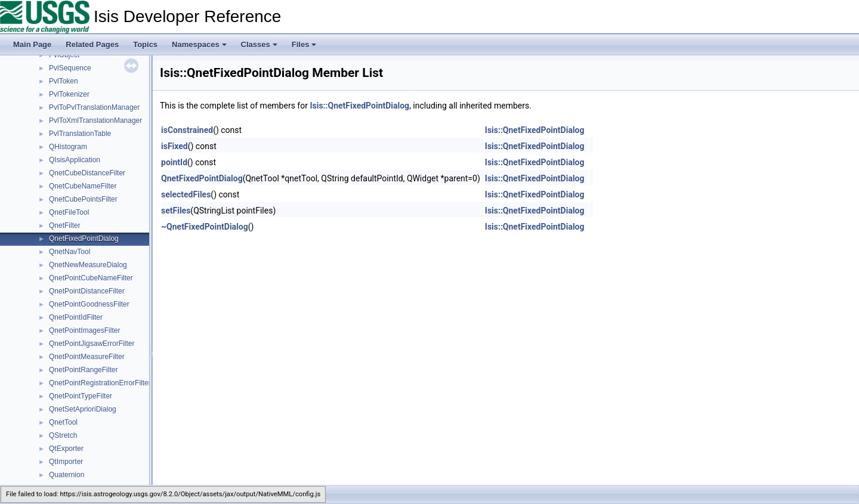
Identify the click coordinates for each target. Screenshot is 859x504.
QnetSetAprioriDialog (83, 409)
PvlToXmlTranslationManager (95, 120)
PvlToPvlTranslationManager (94, 107)
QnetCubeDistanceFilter (87, 173)
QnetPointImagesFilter (84, 330)
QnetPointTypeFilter (81, 396)
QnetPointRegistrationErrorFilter (100, 383)
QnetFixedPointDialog (84, 239)
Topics (145, 44)
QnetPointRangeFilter (83, 370)
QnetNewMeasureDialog (88, 265)
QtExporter (66, 449)
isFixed (174, 146)
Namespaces (199, 44)
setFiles (176, 211)
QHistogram (68, 147)
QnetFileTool (69, 212)
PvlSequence (70, 68)
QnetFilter (65, 225)
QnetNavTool (69, 252)
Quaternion (67, 475)
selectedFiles (186, 194)
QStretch (63, 435)
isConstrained (187, 130)
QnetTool (63, 422)
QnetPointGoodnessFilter (89, 304)
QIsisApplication (75, 160)
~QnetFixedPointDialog (205, 227)
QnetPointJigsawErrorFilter (92, 344)
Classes (259, 44)
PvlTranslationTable (80, 134)
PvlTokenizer (69, 94)
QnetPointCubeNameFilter (91, 278)
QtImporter (66, 462)
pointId (174, 162)
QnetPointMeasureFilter (87, 357)
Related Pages (92, 44)
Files (304, 44)
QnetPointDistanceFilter (87, 291)
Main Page (32, 44)
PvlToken (64, 81)
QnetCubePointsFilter (83, 199)
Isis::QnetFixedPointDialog (359, 106)
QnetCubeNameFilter (83, 186)
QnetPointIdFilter (76, 317)
